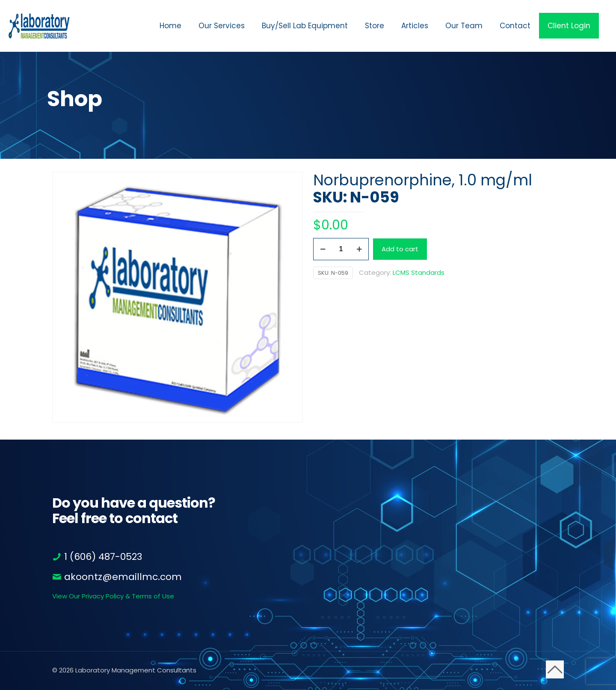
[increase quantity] (359, 249)
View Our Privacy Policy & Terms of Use (113, 596)
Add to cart (400, 249)
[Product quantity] (341, 249)
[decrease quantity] (323, 249)
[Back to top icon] (555, 669)
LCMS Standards (419, 272)
